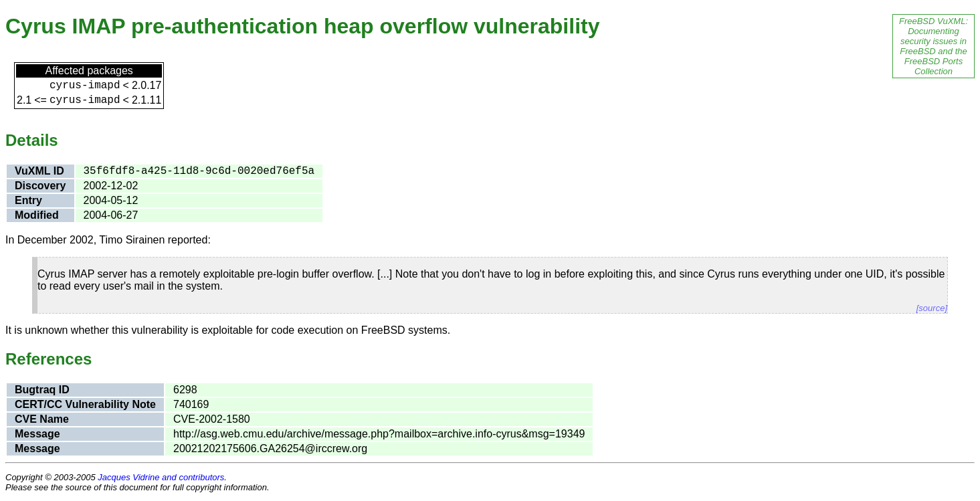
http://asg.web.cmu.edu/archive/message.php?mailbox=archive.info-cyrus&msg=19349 (379, 434)
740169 (191, 404)
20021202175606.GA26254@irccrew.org (270, 448)
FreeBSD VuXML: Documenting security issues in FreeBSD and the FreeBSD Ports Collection (934, 46)
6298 (185, 390)
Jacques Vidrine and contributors (161, 477)
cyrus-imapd (85, 86)
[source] (932, 308)
